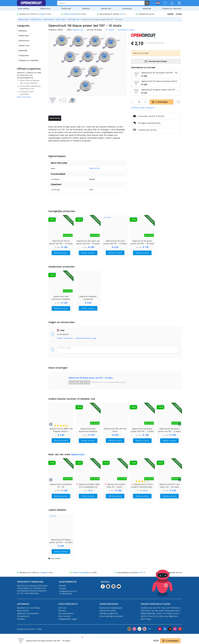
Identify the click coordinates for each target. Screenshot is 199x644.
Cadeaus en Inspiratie (172, 9)
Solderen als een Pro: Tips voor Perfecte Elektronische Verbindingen (161, 608)
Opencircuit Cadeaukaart (111, 608)
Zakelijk (170, 14)
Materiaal (147, 9)
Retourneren (23, 611)
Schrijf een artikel (108, 611)
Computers (127, 9)
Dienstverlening (109, 604)
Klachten (21, 619)
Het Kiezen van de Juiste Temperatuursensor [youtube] (161, 611)
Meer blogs (146, 619)
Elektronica (45, 9)
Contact (179, 14)
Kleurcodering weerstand (111, 616)
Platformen (66, 9)
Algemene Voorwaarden (28, 613)
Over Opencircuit (68, 604)
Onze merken (24, 9)
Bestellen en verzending (28, 608)
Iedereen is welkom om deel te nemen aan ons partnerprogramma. (29, 75)
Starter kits (106, 9)
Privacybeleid (23, 616)
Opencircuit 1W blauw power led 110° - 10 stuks (91, 378)
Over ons (62, 608)
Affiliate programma (109, 613)
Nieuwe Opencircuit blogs (155, 604)
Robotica (86, 9)
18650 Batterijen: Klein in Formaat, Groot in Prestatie (161, 613)
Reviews (62, 611)
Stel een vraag (64, 348)
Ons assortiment (66, 613)
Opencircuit (91, 168)
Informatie (23, 604)
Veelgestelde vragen (68, 619)
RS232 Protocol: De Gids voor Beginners (159, 616)
